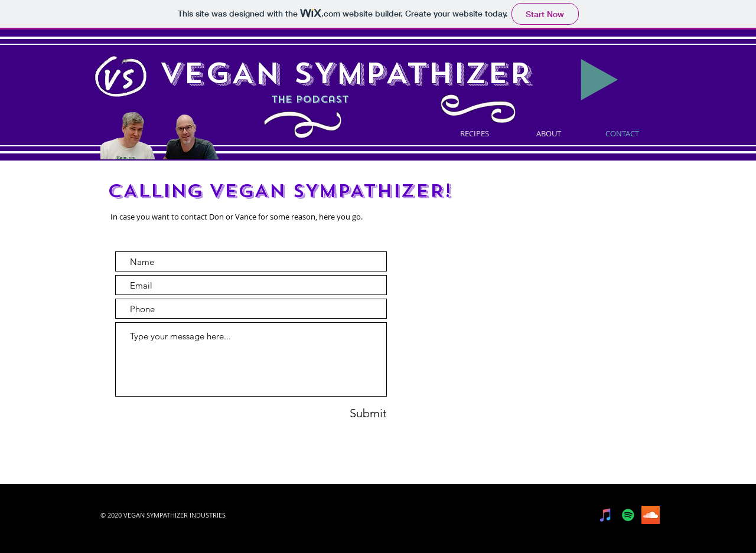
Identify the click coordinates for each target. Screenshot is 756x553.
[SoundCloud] (651, 515)
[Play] (599, 80)
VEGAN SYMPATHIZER (346, 73)
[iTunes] (606, 515)
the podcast (254, 99)
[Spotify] (628, 515)
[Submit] (350, 413)
